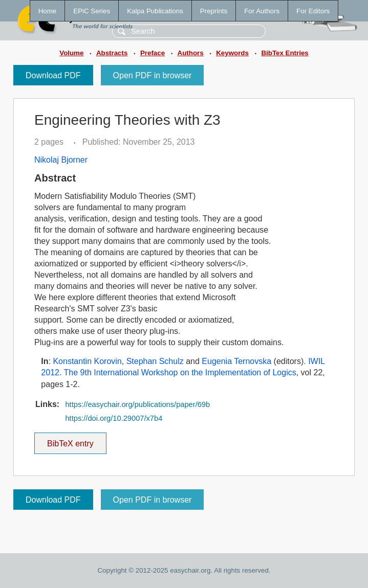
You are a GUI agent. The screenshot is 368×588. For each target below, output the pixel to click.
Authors (191, 53)
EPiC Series (92, 11)
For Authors (262, 11)
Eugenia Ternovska (236, 361)
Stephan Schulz (155, 361)
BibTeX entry (70, 440)
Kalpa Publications (155, 11)
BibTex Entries (285, 53)
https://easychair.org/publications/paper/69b (137, 404)
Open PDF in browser (153, 75)
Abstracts (112, 53)
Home (48, 11)
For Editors (313, 11)
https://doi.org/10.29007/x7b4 (114, 418)
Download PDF (53, 75)
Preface (153, 53)
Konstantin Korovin (87, 361)
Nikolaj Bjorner (61, 160)
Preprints (214, 11)
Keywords (232, 53)
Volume (71, 53)
